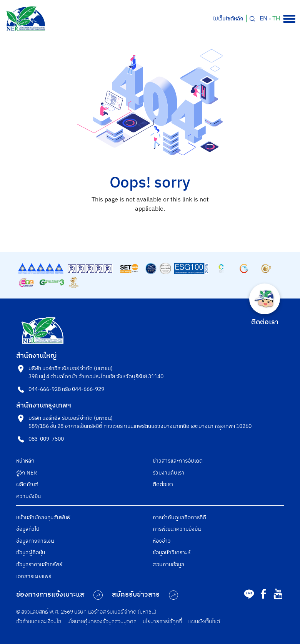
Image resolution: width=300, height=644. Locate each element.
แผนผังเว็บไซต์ (204, 621)
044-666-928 (45, 389)
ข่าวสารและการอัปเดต (178, 461)
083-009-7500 (46, 439)
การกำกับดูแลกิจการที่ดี (179, 517)
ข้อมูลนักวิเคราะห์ (172, 553)
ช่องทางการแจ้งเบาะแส (59, 595)
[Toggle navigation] (289, 19)
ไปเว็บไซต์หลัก (228, 19)
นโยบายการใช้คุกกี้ (162, 621)
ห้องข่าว (162, 541)
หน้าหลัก (25, 461)
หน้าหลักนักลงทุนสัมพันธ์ (43, 517)
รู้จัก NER (27, 473)
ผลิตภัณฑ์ (27, 484)
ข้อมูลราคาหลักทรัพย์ (39, 564)
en (263, 19)
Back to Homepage (150, 227)
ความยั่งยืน (28, 496)
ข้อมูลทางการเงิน (35, 541)
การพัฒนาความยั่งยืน (177, 529)
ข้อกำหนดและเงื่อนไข (39, 621)
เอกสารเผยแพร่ (34, 576)
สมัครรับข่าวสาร (145, 595)
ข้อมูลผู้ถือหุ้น (31, 553)
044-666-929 (88, 389)
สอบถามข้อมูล (168, 564)
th (276, 19)
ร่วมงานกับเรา (168, 473)
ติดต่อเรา (163, 484)
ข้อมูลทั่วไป (28, 529)
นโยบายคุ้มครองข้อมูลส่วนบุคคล (102, 621)
